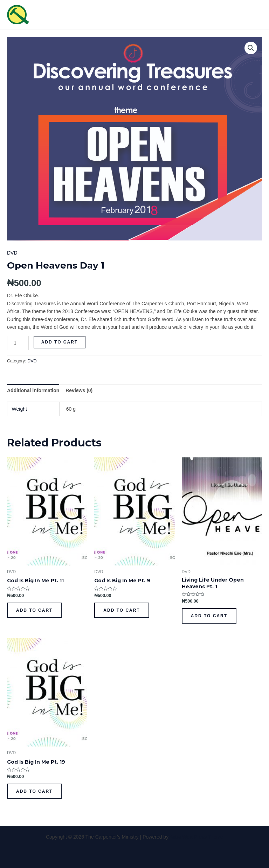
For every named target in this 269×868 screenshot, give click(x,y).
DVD (12, 253)
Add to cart (60, 342)
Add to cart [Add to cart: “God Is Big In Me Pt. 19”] (34, 791)
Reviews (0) (79, 390)
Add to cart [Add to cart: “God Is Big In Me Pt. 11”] (34, 610)
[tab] (33, 390)
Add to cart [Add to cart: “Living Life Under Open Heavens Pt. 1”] (209, 616)
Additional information (33, 390)
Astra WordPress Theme (196, 837)
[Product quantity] (18, 343)
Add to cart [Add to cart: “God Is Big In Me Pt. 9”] (122, 610)
